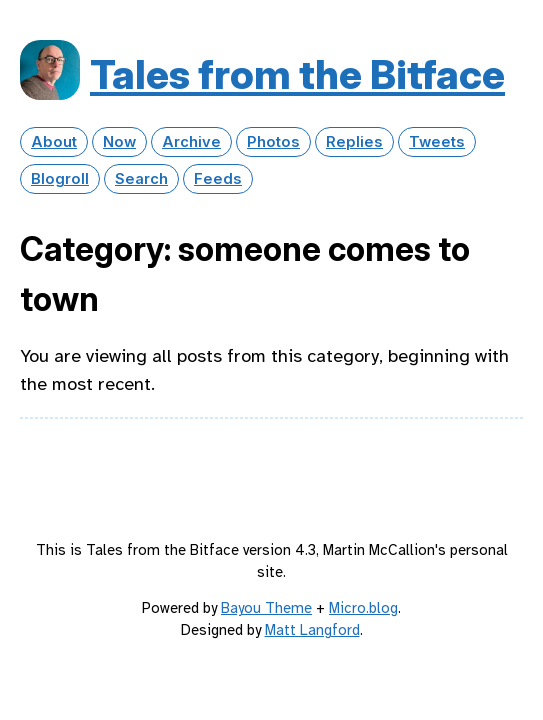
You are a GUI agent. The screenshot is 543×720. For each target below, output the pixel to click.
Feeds (218, 179)
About (54, 142)
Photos (273, 142)
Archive (191, 142)
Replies (354, 142)
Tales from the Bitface (297, 74)
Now (119, 142)
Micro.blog (363, 608)
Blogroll (60, 179)
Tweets (437, 142)
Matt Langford (312, 630)
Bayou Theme (266, 608)
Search (141, 179)
